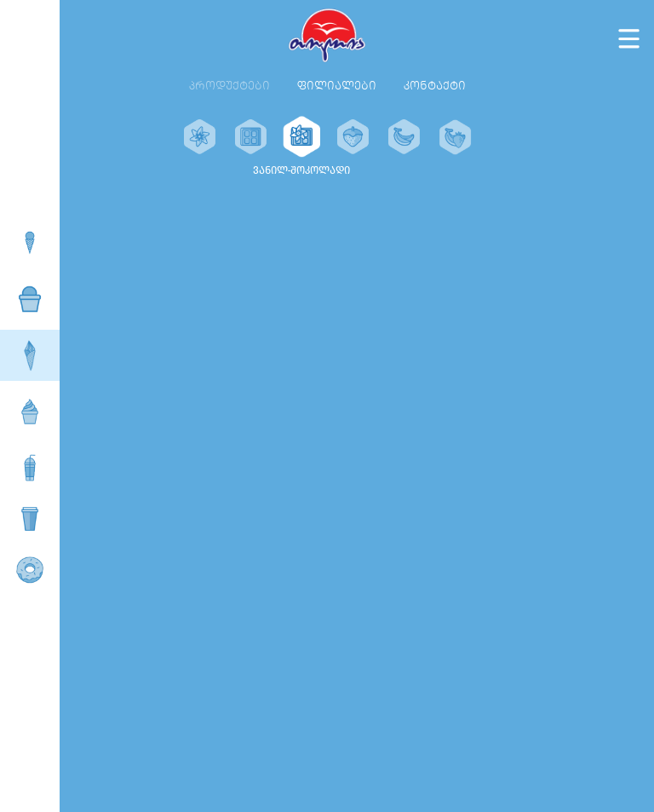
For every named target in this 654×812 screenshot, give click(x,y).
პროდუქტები (229, 86)
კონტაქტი (435, 86)
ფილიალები (337, 86)
